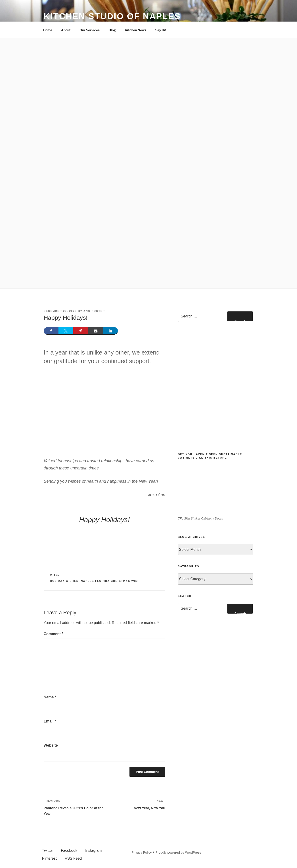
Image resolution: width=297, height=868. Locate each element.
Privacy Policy (142, 852)
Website (51, 745)
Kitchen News (136, 30)
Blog (112, 30)
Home (48, 30)
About (66, 30)
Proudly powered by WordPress (178, 852)
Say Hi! (161, 30)
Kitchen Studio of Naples (112, 16)
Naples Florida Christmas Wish (110, 581)
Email (50, 721)
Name (50, 697)
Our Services (90, 30)
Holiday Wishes (64, 581)
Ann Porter (94, 311)
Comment (53, 634)
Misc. (55, 575)
